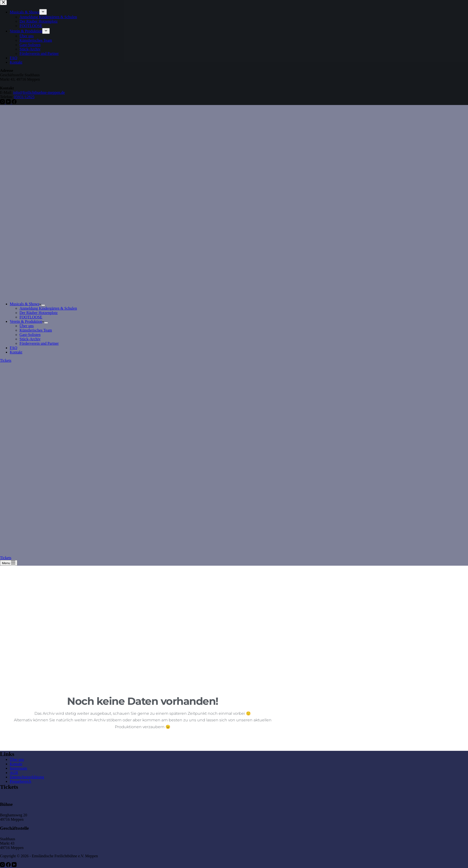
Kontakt (16, 352)
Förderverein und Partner (39, 343)
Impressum (18, 768)
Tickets (6, 360)
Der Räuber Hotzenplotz (39, 313)
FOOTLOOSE (31, 317)
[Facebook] (9, 866)
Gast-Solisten (30, 335)
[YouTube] (14, 866)
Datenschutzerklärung (27, 777)
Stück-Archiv (30, 339)
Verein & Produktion (27, 321)
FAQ (14, 348)
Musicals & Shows (25, 304)
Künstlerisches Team (36, 330)
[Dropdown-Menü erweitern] (43, 305)
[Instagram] (3, 866)
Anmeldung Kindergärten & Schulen (48, 308)
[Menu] (9, 563)
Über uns (27, 326)
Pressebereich (20, 781)
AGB (14, 773)
